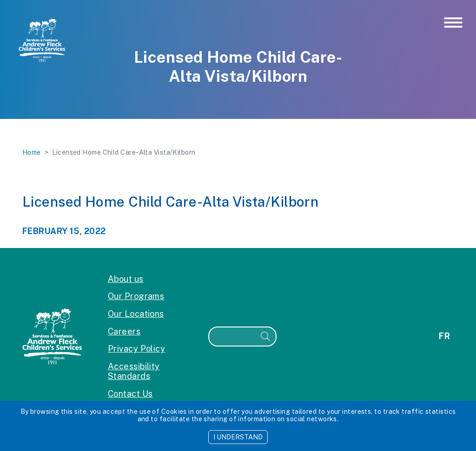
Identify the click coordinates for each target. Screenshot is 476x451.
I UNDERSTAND (238, 437)
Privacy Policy (136, 349)
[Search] (232, 337)
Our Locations (136, 314)
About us (126, 279)
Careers (124, 331)
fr (444, 336)
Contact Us (130, 394)
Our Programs (136, 296)
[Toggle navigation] (453, 23)
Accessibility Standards (134, 371)
